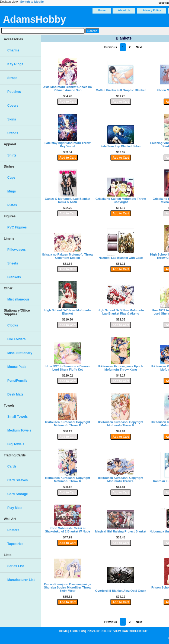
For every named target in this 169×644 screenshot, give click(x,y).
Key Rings (15, 64)
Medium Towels (19, 430)
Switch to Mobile (32, 2)
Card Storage (17, 494)
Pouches (14, 92)
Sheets (13, 263)
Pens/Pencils (17, 381)
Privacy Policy (152, 10)
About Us (124, 10)
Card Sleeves (17, 480)
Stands (13, 133)
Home (102, 10)
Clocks (13, 325)
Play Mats (15, 508)
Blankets (14, 277)
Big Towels (16, 444)
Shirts (12, 155)
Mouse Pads (17, 367)
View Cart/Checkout (131, 631)
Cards (12, 466)
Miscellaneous (18, 299)
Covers (13, 106)
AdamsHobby (34, 19)
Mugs (12, 191)
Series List (16, 566)
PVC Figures (17, 227)
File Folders (16, 339)
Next (139, 47)
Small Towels (17, 417)
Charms (13, 50)
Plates (12, 205)
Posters (13, 530)
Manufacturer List (21, 580)
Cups (11, 178)
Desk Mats (15, 394)
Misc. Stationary (20, 353)
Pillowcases (17, 250)
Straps (12, 78)
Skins (12, 119)
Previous (111, 47)
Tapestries (15, 544)
